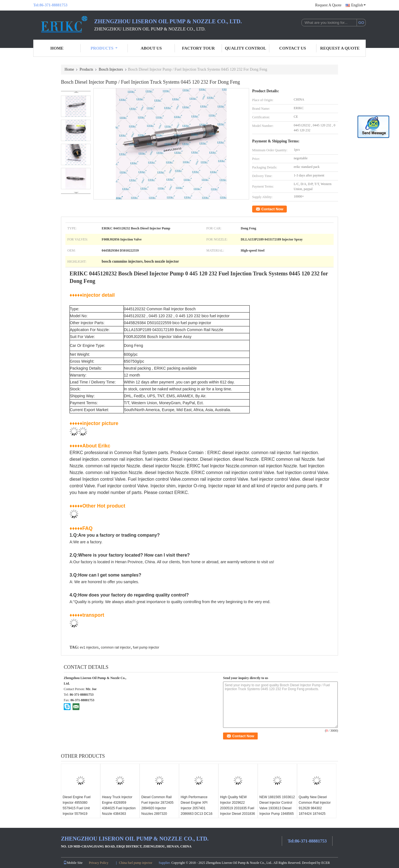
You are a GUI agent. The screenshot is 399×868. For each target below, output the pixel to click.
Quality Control (245, 48)
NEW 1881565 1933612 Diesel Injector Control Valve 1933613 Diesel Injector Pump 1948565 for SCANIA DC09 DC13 (277, 808)
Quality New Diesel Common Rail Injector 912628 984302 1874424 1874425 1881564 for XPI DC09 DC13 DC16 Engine (315, 811)
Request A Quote (328, 5)
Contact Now (272, 209)
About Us (151, 48)
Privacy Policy (99, 863)
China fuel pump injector (135, 863)
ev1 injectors (89, 647)
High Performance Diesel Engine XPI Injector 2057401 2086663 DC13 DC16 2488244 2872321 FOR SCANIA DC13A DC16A (198, 811)
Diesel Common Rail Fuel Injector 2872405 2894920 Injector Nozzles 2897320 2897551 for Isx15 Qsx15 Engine (157, 811)
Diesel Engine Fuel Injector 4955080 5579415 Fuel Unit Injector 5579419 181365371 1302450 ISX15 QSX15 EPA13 (79, 811)
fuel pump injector (146, 647)
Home (57, 48)
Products (104, 48)
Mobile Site (73, 863)
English (358, 5)
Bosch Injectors (111, 69)
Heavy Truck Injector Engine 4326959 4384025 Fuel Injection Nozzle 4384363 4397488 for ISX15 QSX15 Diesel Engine (119, 811)
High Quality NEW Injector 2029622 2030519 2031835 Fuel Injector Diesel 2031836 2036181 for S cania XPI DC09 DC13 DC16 (237, 811)
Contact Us (293, 48)
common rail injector (116, 647)
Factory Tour (198, 48)
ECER (326, 863)
